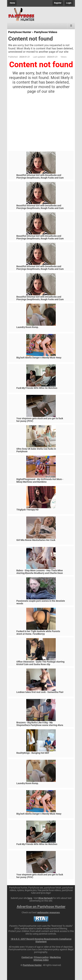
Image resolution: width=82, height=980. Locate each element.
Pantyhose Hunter (20, 32)
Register (58, 3)
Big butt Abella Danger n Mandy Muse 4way (39, 358)
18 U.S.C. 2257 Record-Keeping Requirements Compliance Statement (41, 940)
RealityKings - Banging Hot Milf (33, 753)
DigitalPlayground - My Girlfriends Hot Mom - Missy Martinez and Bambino (40, 481)
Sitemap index (41, 960)
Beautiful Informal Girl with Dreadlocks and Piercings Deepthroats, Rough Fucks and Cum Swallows (40, 178)
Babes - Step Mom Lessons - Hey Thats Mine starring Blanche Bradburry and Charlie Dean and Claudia (40, 573)
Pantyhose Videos (46, 32)
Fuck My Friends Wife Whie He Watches (37, 388)
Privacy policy (41, 957)
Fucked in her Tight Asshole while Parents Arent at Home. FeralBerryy (38, 633)
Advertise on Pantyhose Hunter (41, 907)
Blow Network (46, 898)
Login (69, 3)
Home (12, 3)
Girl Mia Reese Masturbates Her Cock (36, 540)
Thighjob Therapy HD (27, 510)
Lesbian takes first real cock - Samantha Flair (40, 692)
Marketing (55, 957)
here (30, 898)
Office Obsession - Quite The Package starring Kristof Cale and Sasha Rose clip (40, 663)
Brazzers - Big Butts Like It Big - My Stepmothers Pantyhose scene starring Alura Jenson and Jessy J (40, 725)
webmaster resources (48, 912)
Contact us (27, 957)
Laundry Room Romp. (28, 327)
